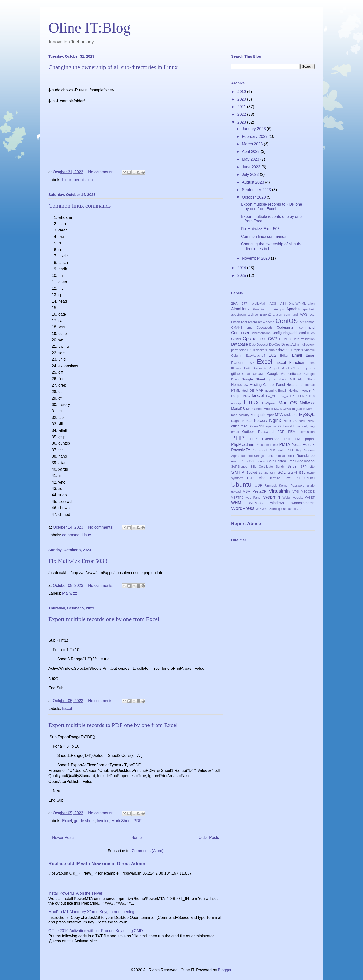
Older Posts (209, 837)
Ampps (279, 309)
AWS (303, 314)
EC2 (272, 355)
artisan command (285, 315)
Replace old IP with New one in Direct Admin (97, 863)
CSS (263, 339)
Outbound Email (290, 426)
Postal (296, 445)
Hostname (294, 385)
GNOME (259, 374)
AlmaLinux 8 (262, 309)
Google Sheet (253, 379)
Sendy (280, 467)
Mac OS (288, 403)
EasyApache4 (255, 355)
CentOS (286, 321)
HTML (236, 390)
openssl (272, 426)
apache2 (309, 309)
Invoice (103, 821)
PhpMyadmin (243, 444)
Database (240, 344)
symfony (237, 478)
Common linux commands (80, 205)
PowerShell (260, 450)
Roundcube (305, 456)
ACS (273, 304)
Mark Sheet (121, 821)
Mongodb (258, 415)
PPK (272, 450)
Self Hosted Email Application (291, 461)
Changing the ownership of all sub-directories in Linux (113, 67)
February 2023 (255, 136)
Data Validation (303, 339)
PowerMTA (241, 450)
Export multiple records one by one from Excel (104, 619)
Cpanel (250, 339)
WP (258, 509)
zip (299, 509)
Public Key (294, 450)
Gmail (246, 374)
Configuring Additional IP (291, 333)
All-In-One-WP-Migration (297, 304)
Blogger (225, 970)
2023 (242, 122)
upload (236, 491)
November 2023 (256, 258)
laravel (258, 396)
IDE (251, 390)
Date (252, 344)
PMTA (285, 444)
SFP (304, 467)
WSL (265, 509)
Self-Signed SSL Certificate (252, 467)
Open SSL (258, 426)
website (298, 498)
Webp (287, 498)
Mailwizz (70, 593)
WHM (236, 503)
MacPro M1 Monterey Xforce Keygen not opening (91, 912)
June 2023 (252, 167)
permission (83, 179)
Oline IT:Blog (90, 28)
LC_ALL (272, 396)
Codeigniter (286, 327)
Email (297, 355)
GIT (300, 368)
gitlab (235, 374)
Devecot (262, 344)
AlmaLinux (240, 309)
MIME (310, 409)
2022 (242, 114)
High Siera (306, 379)
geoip (277, 368)
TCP (250, 478)
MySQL (307, 414)
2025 (242, 275)
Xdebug (275, 509)
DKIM (251, 350)
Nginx (275, 420)
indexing (293, 390)
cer (302, 322)
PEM (292, 432)
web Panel (253, 498)
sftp (312, 467)
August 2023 (254, 182)
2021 (242, 107)
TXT (297, 478)
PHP (238, 438)
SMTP (238, 472)
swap (311, 473)
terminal (276, 478)
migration (299, 409)
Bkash (236, 322)
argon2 (265, 314)
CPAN (236, 339)
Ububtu (309, 478)
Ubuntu (241, 484)
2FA (234, 303)
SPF (273, 473)
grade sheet (84, 821)
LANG (246, 396)
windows (277, 503)
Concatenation (260, 333)
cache (270, 322)
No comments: (101, 172)
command (71, 535)
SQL (282, 472)
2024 (242, 268)
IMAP (259, 390)
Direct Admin (291, 344)
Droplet (296, 350)
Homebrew (240, 385)
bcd (312, 315)
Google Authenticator (284, 374)
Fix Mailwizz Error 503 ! (78, 561)
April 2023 (251, 152)
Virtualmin (279, 491)
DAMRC (285, 339)
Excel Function (290, 363)
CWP (272, 339)
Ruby (244, 461)
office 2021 (240, 426)
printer (281, 450)
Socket (252, 473)
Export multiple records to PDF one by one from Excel (113, 725)
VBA (247, 491)
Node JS (290, 421)
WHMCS (256, 503)
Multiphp (291, 415)
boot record (249, 322)
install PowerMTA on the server (75, 893)
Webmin (272, 497)
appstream (239, 315)
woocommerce (303, 503)
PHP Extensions (265, 439)
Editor (284, 355)
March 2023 (253, 144)
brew (262, 322)
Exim (311, 363)
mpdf (270, 415)
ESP (251, 363)
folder (258, 368)
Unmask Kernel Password (285, 486)
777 (245, 304)
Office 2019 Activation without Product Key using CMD (96, 930)
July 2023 (251, 175)
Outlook (248, 432)
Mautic (268, 409)
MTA (279, 415)
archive (253, 315)
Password (266, 432)
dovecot (284, 350)
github (310, 368)
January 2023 (254, 129)
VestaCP (259, 491)
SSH (292, 472)
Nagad (236, 421)
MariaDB (238, 409)
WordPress (243, 508)
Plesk (274, 445)
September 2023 (257, 190)
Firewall (237, 368)
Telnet (262, 478)
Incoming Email (275, 390)
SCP (252, 461)
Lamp (235, 396)
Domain (272, 350)
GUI (292, 379)
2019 (242, 92)
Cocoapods (265, 328)
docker (261, 350)
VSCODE (308, 491)
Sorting (264, 473)
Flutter (248, 368)
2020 (242, 99)
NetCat (247, 421)
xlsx (284, 509)
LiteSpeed (269, 403)
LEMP (303, 396)
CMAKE (237, 328)
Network (261, 421)
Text (288, 478)
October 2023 (254, 197)
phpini (310, 439)
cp (313, 333)
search (261, 461)
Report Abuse (246, 524)
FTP (267, 368)
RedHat (280, 456)
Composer (240, 333)
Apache (293, 309)
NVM (311, 421)
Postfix (309, 444)
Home (137, 837)
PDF (138, 821)
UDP (259, 485)
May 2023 (251, 159)
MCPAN (285, 409)
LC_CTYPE (288, 396)
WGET (310, 498)
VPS (296, 491)
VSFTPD (237, 498)
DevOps (275, 344)
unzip (311, 486)
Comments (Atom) (148, 850)
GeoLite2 (289, 368)
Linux (67, 179)
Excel (67, 708)
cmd (250, 328)
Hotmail (309, 385)
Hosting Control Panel (267, 385)
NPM (302, 421)
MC (277, 409)
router (235, 461)
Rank (269, 456)
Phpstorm (262, 445)
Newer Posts (63, 837)
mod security (240, 415)
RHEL (291, 456)
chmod (310, 322)
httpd (244, 390)
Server (292, 466)
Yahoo (292, 509)
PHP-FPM (292, 439)
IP (313, 390)
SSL (302, 473)
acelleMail (258, 304)
